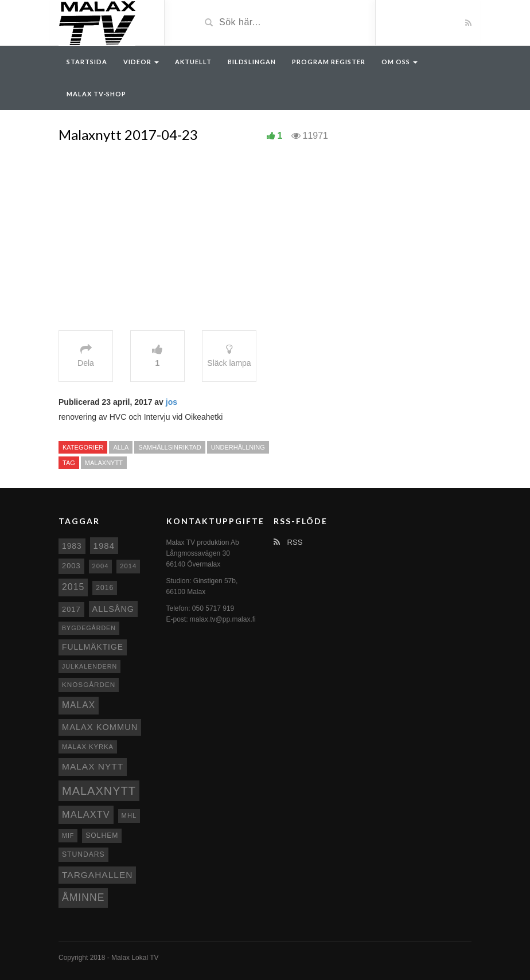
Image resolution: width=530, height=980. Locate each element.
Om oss (400, 62)
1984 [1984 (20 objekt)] (104, 546)
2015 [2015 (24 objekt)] (73, 587)
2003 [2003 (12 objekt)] (71, 566)
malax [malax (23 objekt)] (79, 705)
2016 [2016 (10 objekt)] (105, 588)
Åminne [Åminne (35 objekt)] (83, 897)
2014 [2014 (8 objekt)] (128, 566)
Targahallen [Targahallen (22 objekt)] (97, 875)
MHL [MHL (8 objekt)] (129, 815)
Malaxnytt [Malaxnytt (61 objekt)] (99, 791)
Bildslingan (252, 62)
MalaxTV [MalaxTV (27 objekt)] (86, 814)
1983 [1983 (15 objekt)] (72, 546)
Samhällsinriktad (169, 447)
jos (172, 402)
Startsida (87, 62)
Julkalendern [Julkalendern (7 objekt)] (89, 666)
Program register (329, 62)
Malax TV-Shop (96, 94)
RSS (288, 542)
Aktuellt (193, 62)
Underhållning (238, 447)
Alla (121, 447)
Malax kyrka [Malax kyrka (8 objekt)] (88, 747)
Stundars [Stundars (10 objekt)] (83, 854)
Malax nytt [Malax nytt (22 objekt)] (93, 766)
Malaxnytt (104, 463)
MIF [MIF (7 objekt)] (68, 835)
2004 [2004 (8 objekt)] (101, 566)
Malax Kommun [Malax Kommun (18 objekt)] (100, 727)
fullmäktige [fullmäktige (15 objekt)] (93, 647)
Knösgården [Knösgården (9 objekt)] (89, 684)
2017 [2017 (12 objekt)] (71, 609)
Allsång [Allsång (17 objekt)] (114, 609)
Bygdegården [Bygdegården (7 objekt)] (89, 628)
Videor (141, 62)
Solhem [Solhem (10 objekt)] (102, 835)
